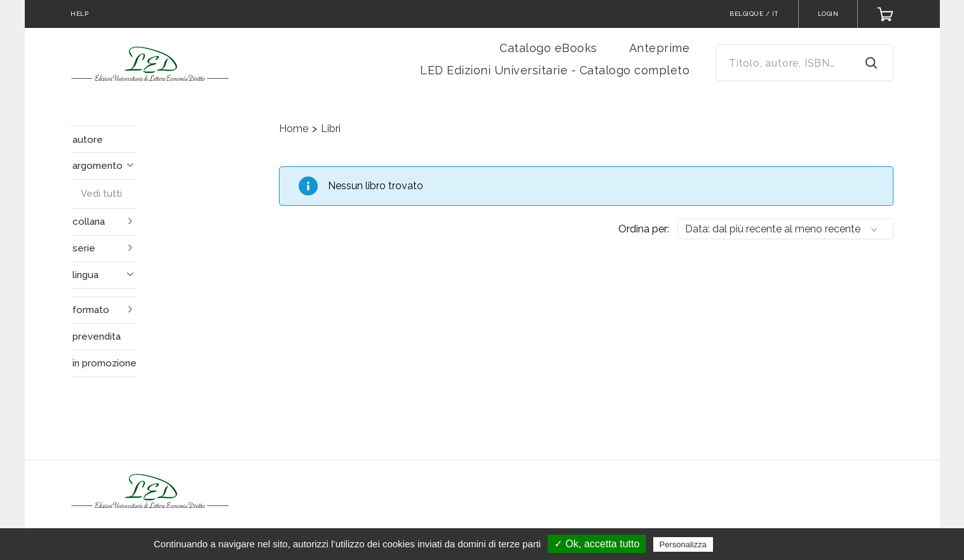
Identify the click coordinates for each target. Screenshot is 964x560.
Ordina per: (644, 229)
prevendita (97, 337)
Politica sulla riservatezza (769, 544)
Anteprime (660, 48)
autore (88, 140)
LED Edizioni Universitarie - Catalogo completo (555, 70)
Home (294, 129)
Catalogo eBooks (548, 48)
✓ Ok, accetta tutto (597, 544)
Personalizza (683, 544)
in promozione (105, 363)
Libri (331, 129)
